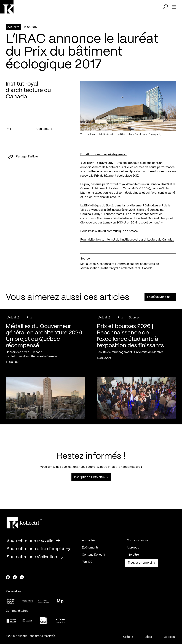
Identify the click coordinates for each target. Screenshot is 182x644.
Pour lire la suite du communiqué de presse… (110, 234)
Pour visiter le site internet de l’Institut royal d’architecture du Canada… (127, 242)
